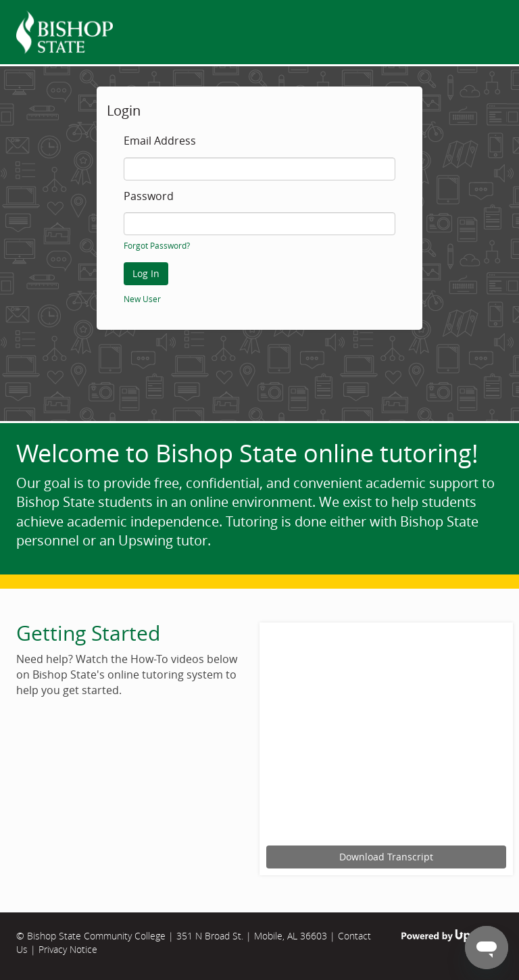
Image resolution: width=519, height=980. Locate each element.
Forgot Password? (157, 245)
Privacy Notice (68, 949)
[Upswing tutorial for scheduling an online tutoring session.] (386, 736)
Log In (146, 273)
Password (149, 197)
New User (142, 299)
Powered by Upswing (452, 936)
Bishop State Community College (96, 936)
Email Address (160, 141)
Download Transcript (386, 857)
